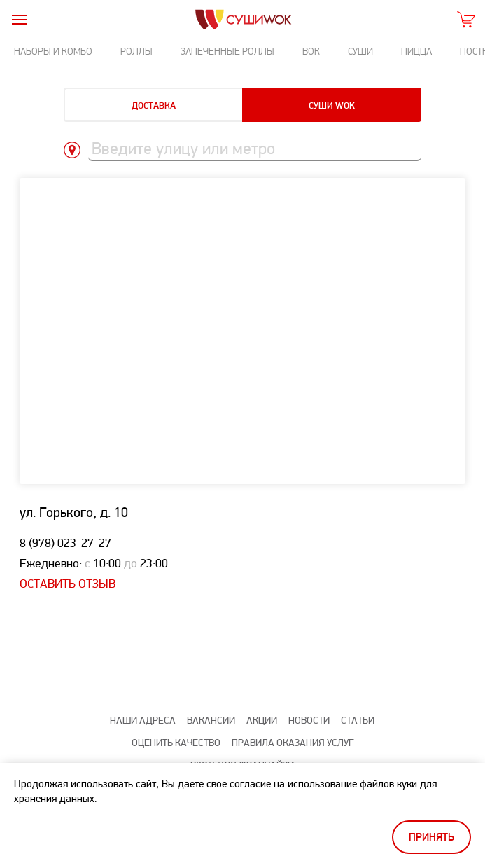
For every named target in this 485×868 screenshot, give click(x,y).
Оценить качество (176, 743)
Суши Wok (332, 106)
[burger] (19, 19)
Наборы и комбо (53, 51)
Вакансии (211, 721)
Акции (262, 721)
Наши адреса (143, 721)
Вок (311, 51)
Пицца (416, 51)
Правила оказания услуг (293, 743)
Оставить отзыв (68, 584)
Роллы (136, 51)
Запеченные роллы (227, 51)
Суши (360, 51)
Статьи (358, 721)
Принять (431, 838)
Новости (309, 721)
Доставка (154, 106)
